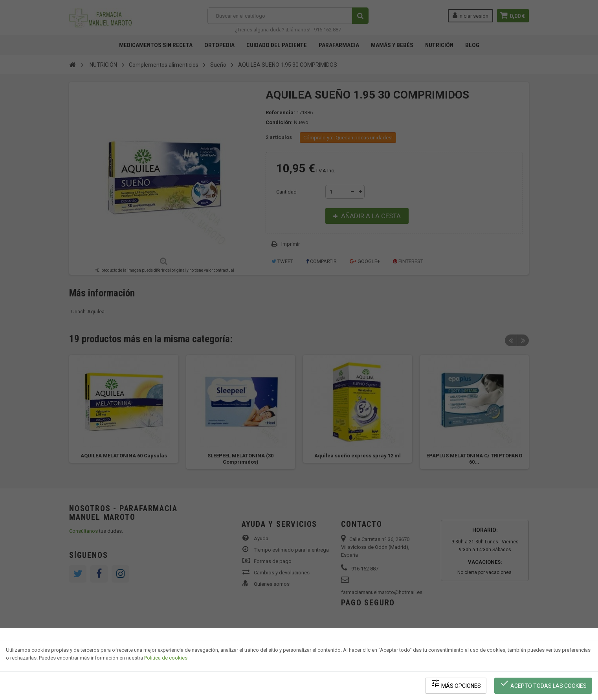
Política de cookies (166, 659)
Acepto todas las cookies (544, 684)
